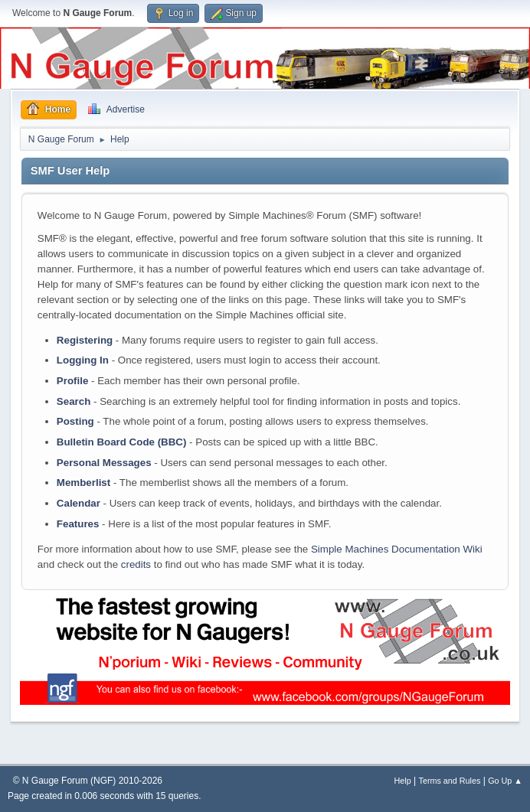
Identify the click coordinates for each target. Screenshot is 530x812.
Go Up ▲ (505, 781)
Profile (72, 381)
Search (74, 401)
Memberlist (83, 483)
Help (403, 781)
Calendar (79, 503)
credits (136, 564)
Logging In (83, 360)
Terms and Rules (450, 781)
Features (78, 524)
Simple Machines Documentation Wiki (397, 549)
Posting (75, 421)
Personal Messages (104, 463)
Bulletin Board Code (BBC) (122, 442)
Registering (85, 340)
